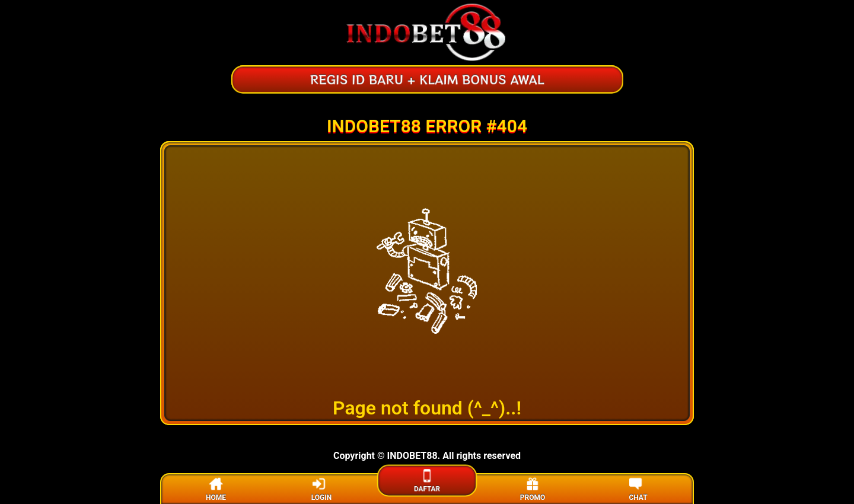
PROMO (533, 488)
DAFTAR (427, 480)
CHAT (638, 488)
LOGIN (322, 488)
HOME (216, 488)
